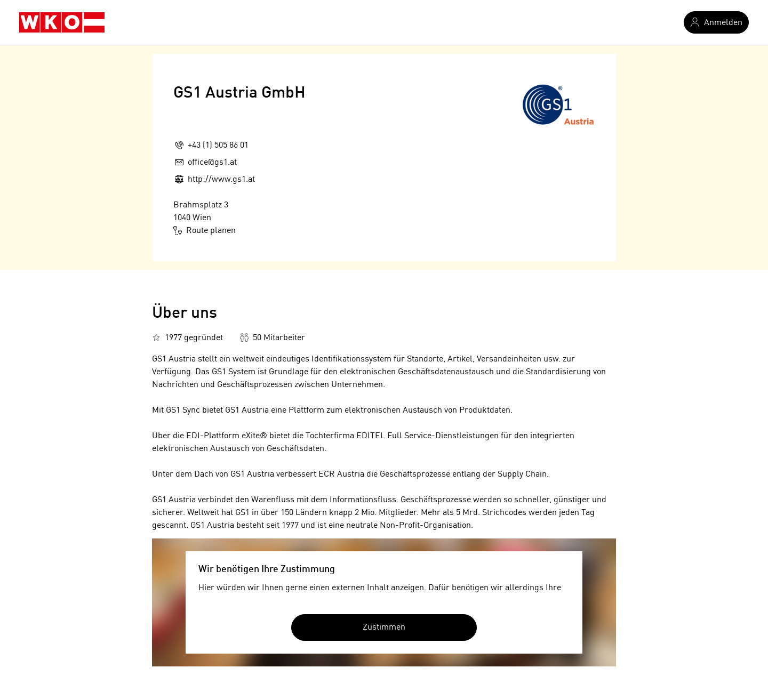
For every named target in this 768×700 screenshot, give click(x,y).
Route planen (205, 230)
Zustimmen (384, 627)
